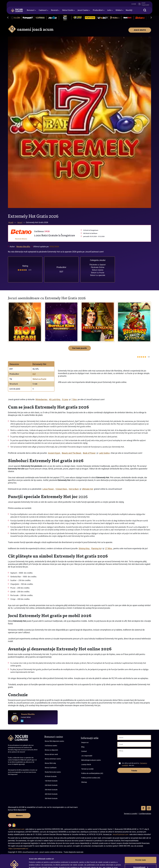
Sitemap (84, 782)
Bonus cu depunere (51, 750)
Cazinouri (43, 10)
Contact (84, 751)
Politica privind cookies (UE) (91, 778)
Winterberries (41, 399)
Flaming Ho (96, 548)
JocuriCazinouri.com (16, 829)
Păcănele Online (98, 267)
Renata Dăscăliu (23, 247)
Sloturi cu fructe (98, 273)
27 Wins (109, 548)
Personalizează (141, 855)
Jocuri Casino (83, 10)
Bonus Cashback (51, 768)
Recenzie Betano (21, 239)
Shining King (84, 548)
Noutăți (129, 10)
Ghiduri (119, 10)
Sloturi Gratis (68, 10)
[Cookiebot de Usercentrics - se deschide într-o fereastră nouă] (14, 864)
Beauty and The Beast (71, 453)
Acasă (11, 223)
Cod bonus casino (51, 746)
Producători (98, 10)
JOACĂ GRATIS (140, 30)
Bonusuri (31, 10)
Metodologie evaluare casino (91, 760)
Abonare (19, 816)
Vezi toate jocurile (79, 348)
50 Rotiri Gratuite (51, 776)
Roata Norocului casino (53, 772)
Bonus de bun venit (51, 754)
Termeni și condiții (87, 769)
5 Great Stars (61, 489)
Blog (83, 747)
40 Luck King (55, 399)
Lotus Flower (48, 489)
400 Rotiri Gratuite (51, 794)
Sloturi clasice (98, 270)
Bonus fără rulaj (50, 763)
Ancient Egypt (54, 453)
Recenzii (54, 10)
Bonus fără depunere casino (54, 741)
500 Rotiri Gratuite (51, 798)
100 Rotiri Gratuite (51, 781)
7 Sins (74, 399)
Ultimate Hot (88, 489)
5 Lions (65, 399)
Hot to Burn (74, 489)
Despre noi (85, 742)
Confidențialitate (145, 814)
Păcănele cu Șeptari (98, 265)
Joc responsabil (87, 756)
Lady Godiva (104, 453)
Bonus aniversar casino (53, 759)
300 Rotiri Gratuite (51, 790)
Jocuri (20, 223)
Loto (109, 10)
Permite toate (141, 847)
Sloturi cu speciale (98, 275)
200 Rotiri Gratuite (51, 785)
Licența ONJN (86, 765)
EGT (61, 272)
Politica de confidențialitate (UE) (92, 773)
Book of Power (89, 453)
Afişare (32, 864)
